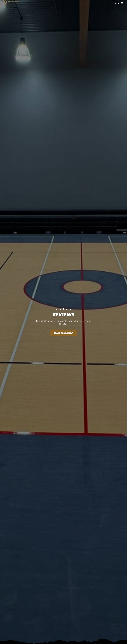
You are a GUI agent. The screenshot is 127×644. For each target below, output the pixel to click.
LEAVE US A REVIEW (63, 333)
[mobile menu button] (122, 3)
